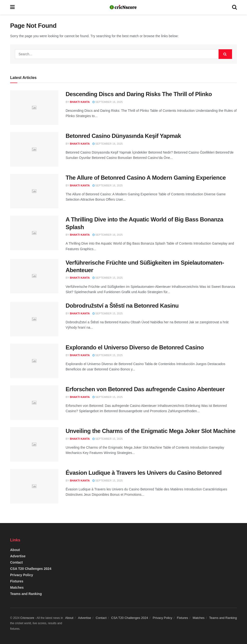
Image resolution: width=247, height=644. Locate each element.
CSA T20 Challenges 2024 (31, 569)
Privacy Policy (22, 575)
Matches (17, 587)
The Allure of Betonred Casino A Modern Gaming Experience (146, 178)
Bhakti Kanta (80, 102)
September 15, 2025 (108, 278)
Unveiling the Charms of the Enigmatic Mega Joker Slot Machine (151, 431)
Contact (16, 562)
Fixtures (17, 581)
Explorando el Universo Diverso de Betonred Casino (135, 347)
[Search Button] (225, 54)
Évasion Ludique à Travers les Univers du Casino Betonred (144, 473)
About (15, 550)
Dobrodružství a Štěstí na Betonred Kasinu (122, 306)
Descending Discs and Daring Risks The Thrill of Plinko (139, 94)
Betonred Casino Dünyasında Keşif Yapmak (123, 136)
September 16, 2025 (108, 102)
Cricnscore (27, 618)
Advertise (18, 556)
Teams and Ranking (26, 594)
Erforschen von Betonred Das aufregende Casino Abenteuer (145, 389)
